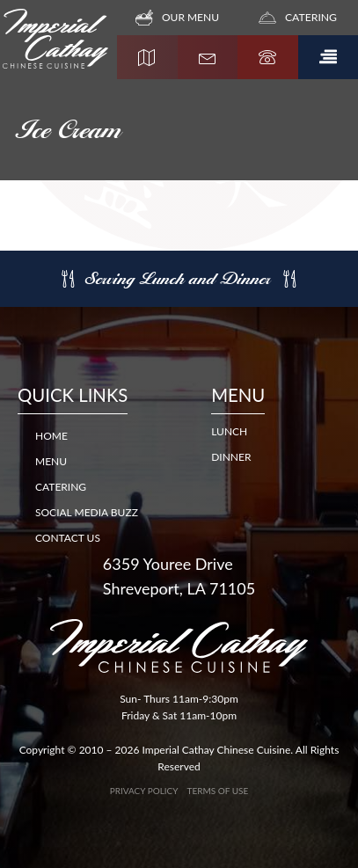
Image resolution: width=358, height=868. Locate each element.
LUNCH (229, 431)
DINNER (231, 457)
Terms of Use (218, 791)
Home (51, 436)
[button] (329, 57)
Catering (61, 487)
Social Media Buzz (87, 512)
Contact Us (68, 538)
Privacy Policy (144, 791)
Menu (51, 461)
